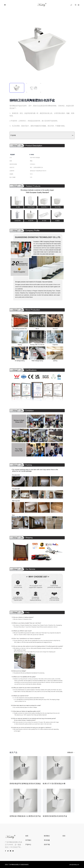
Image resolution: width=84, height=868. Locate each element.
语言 (64, 836)
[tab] (17, 88)
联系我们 (47, 836)
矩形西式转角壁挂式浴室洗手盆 (55, 816)
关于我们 (28, 840)
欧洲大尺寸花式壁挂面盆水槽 (54, 784)
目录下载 (47, 845)
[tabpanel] (42, 48)
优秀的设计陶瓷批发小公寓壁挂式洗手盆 (25, 816)
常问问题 (47, 840)
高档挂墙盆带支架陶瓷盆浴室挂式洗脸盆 (25, 784)
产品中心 (28, 845)
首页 (27, 836)
